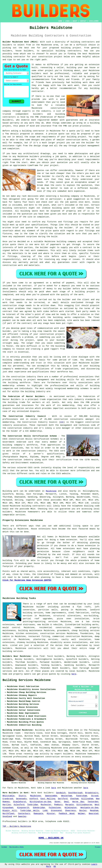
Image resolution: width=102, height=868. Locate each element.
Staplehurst (20, 802)
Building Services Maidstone (27, 680)
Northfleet (8, 814)
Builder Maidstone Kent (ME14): (21, 42)
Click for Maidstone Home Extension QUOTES (27, 580)
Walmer (82, 814)
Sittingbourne (84, 805)
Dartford (63, 799)
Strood (95, 796)
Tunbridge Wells (30, 811)
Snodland (7, 816)
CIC (62, 422)
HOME (60, 21)
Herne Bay (78, 802)
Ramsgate (38, 814)
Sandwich (61, 793)
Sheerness (70, 811)
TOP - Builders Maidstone (17, 826)
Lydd (45, 811)
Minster (51, 814)
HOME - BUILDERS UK (51, 838)
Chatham (74, 799)
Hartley (7, 805)
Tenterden (93, 802)
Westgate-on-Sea (89, 808)
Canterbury (24, 814)
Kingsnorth (23, 808)
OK (55, 866)
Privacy (98, 847)
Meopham (94, 811)
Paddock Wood (67, 814)
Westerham (67, 796)
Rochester (46, 805)
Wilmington (71, 808)
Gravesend (56, 811)
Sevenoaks (21, 799)
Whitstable (8, 796)
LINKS (67, 21)
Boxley (83, 811)
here (74, 674)
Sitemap (4, 847)
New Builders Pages (17, 847)
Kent (40, 793)
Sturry (22, 796)
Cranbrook (8, 799)
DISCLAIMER (94, 21)
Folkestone (55, 808)
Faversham (81, 796)
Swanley (22, 816)
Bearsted (94, 814)
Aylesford (19, 805)
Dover (58, 802)
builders (49, 793)
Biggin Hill (10, 811)
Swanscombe (51, 796)
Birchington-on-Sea (40, 802)
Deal (66, 802)
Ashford (34, 799)
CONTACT (83, 21)
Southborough (75, 793)
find (42, 656)
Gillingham (87, 799)
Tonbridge (33, 805)
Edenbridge (39, 808)
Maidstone (51, 491)
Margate (70, 805)
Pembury (58, 805)
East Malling (48, 799)
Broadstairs (92, 793)
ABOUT (75, 21)
